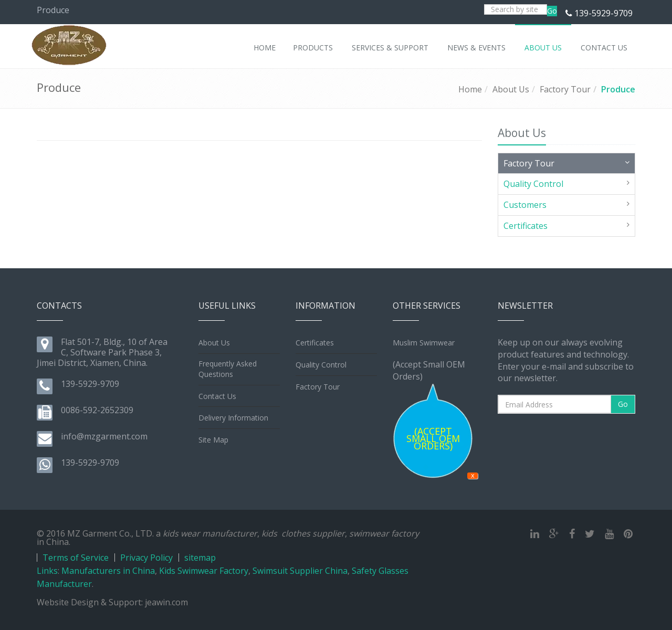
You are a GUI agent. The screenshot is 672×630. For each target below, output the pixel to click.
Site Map (213, 440)
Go (552, 11)
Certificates (526, 226)
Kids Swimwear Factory (204, 571)
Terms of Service (76, 558)
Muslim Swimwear (424, 343)
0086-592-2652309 (97, 410)
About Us (511, 89)
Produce (618, 89)
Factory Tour (565, 89)
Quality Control (533, 184)
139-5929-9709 (603, 13)
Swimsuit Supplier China (300, 571)
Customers (525, 205)
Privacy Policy (146, 558)
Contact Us (217, 396)
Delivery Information (233, 418)
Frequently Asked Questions (228, 369)
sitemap (200, 558)
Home (470, 89)
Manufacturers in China (108, 571)
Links (47, 571)
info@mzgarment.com (104, 436)
